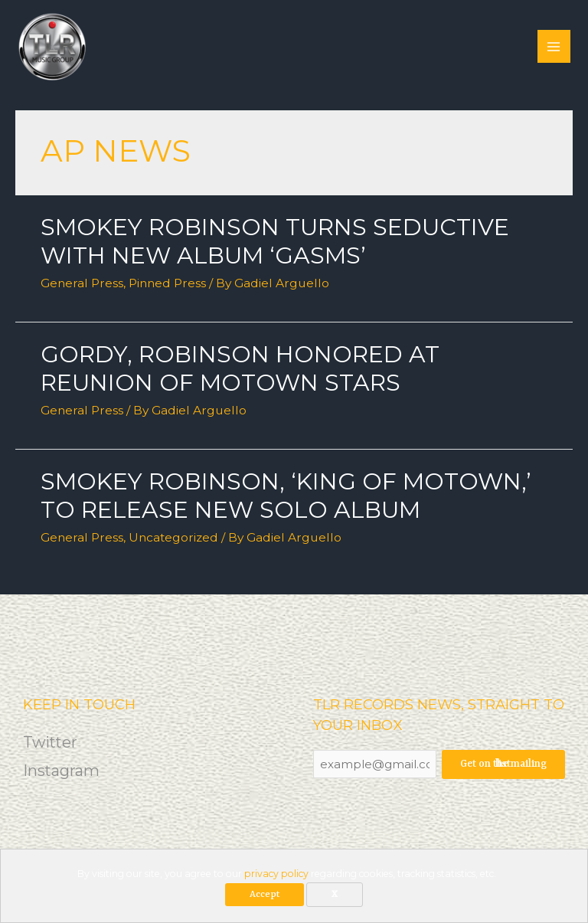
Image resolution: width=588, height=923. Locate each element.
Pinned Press (167, 283)
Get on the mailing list (503, 764)
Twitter (51, 742)
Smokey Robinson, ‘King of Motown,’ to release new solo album (286, 496)
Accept (265, 895)
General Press (82, 283)
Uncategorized (173, 537)
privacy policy (276, 874)
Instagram (62, 771)
